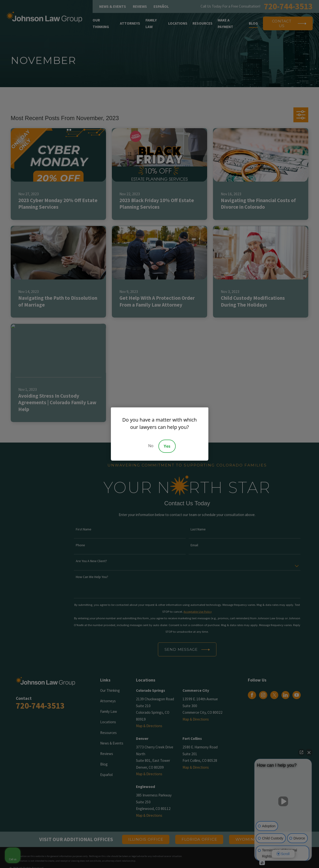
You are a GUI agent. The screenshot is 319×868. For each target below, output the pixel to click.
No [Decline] (151, 446)
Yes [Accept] (167, 446)
